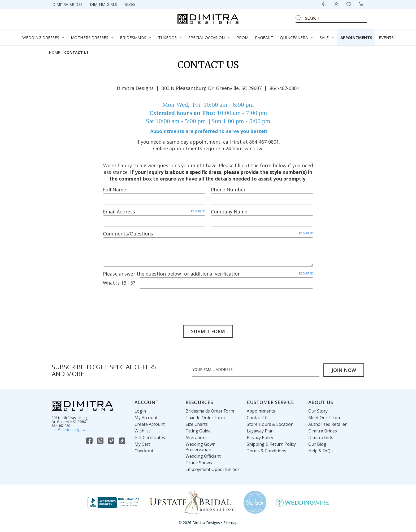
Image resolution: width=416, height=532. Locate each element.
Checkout (144, 450)
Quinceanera (296, 37)
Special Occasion (209, 37)
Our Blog (317, 443)
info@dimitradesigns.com (71, 429)
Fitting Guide (198, 430)
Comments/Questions (208, 234)
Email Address (154, 212)
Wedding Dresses (43, 37)
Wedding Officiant (203, 455)
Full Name (114, 190)
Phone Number (228, 190)
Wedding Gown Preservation (200, 446)
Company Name (229, 212)
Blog (130, 4)
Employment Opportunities (213, 468)
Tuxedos (170, 37)
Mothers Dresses (92, 37)
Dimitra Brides (68, 4)
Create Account (150, 423)
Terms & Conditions (266, 450)
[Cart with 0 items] (361, 4)
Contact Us (258, 417)
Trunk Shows (199, 462)
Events (386, 37)
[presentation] (143, 303)
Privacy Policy (260, 436)
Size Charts (197, 423)
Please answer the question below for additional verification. (208, 274)
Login (140, 410)
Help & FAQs (320, 450)
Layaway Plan (260, 430)
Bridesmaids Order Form (210, 410)
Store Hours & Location (270, 423)
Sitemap (230, 522)
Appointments (356, 37)
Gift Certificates (150, 436)
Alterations (196, 436)
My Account (146, 417)
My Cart (142, 443)
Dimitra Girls (103, 4)
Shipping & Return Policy (271, 443)
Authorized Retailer (328, 423)
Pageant (264, 37)
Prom (242, 37)
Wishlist (142, 430)
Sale (327, 37)
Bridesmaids (136, 37)
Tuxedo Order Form (205, 417)
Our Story (318, 410)
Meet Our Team (324, 417)
